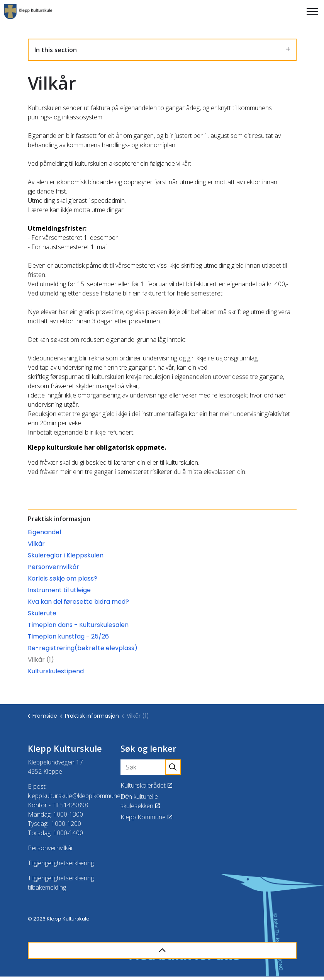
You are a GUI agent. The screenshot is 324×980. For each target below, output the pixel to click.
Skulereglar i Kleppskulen (66, 555)
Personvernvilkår (53, 567)
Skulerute (42, 613)
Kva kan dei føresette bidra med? (78, 602)
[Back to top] (162, 950)
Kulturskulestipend (56, 671)
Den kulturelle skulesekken (140, 801)
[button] (173, 767)
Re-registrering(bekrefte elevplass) (83, 648)
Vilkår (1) (41, 660)
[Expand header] (312, 12)
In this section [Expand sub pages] (162, 50)
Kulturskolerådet (146, 785)
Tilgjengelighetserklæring (61, 863)
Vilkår (36, 544)
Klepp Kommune (146, 817)
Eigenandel (44, 532)
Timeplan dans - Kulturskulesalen (78, 625)
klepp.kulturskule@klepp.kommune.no (78, 796)
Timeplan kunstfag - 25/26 (68, 636)
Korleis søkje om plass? (63, 578)
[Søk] (151, 767)
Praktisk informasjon (59, 519)
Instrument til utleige (59, 590)
